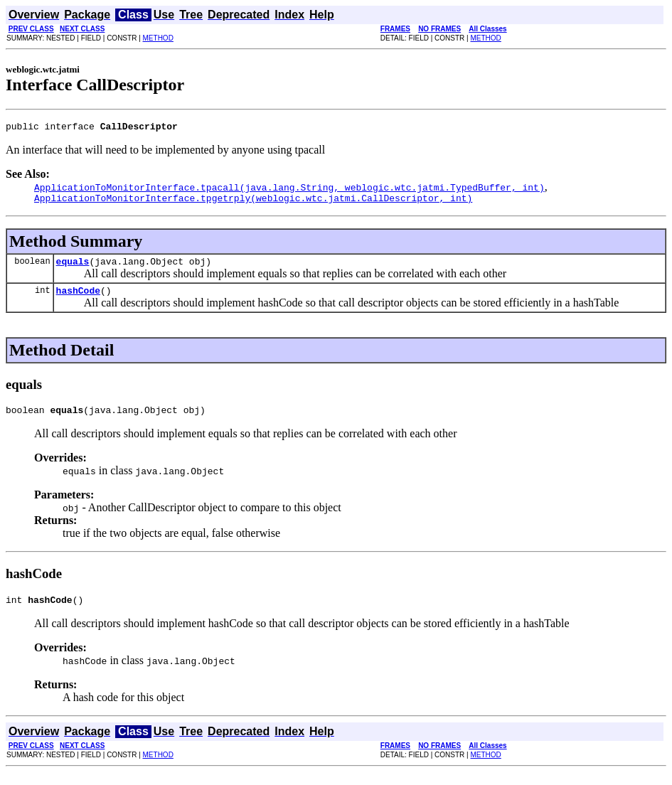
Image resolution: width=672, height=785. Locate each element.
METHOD (158, 38)
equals (73, 267)
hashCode (78, 299)
